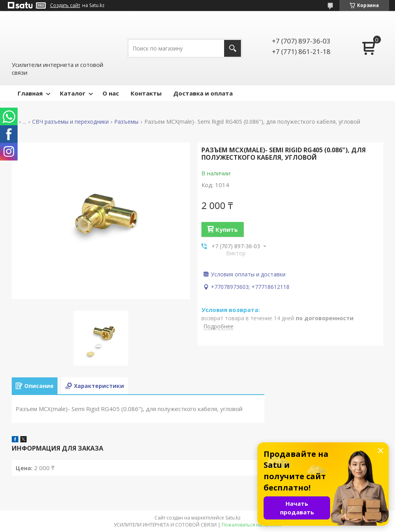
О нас (111, 93)
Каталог (73, 93)
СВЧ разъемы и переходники (70, 122)
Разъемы (126, 122)
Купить (227, 229)
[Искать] (233, 48)
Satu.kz (233, 518)
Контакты (146, 93)
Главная (30, 93)
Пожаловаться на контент (252, 525)
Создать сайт (65, 5)
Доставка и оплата (203, 93)
